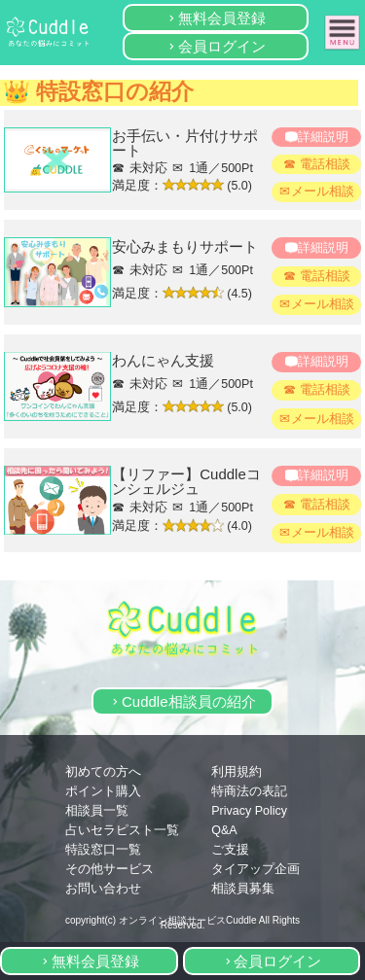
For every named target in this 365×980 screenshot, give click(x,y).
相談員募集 (243, 889)
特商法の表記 (249, 791)
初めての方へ (103, 772)
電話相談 (325, 164)
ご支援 (230, 850)
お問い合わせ (103, 889)
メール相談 (323, 192)
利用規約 (237, 772)
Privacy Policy (249, 811)
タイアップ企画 (255, 869)
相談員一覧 (97, 811)
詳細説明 (323, 137)
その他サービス (109, 869)
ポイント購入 (103, 791)
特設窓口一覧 (103, 850)
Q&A (224, 830)
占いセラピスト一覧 (122, 830)
